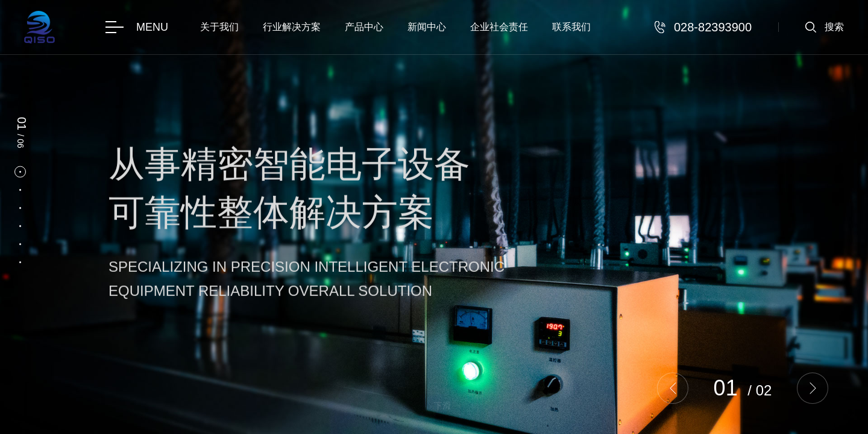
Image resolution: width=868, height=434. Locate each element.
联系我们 (571, 27)
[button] (673, 388)
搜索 (834, 27)
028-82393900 (713, 27)
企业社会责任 (499, 27)
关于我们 (219, 27)
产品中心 (364, 27)
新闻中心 (427, 27)
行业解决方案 (292, 27)
